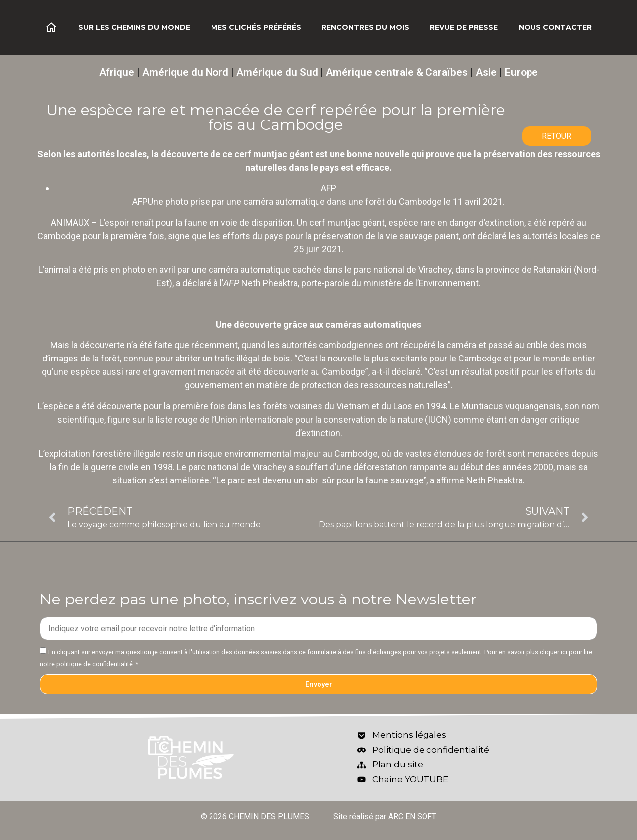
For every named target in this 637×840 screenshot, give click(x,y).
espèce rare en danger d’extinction (456, 222)
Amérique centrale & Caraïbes (397, 72)
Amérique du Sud (277, 72)
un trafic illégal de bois (246, 358)
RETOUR (557, 136)
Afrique (117, 72)
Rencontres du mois (365, 27)
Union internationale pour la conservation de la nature (319, 420)
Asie (486, 72)
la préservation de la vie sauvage (369, 236)
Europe (521, 72)
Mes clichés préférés (256, 27)
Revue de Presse (464, 27)
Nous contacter (555, 27)
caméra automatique (249, 270)
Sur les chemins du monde (134, 27)
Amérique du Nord (185, 72)
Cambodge (59, 236)
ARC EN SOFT (412, 816)
